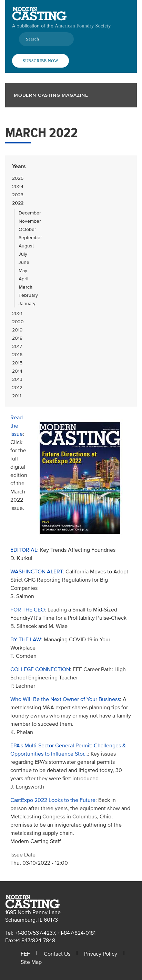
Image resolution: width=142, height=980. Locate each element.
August (26, 246)
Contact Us (57, 954)
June (24, 262)
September (30, 238)
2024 (18, 186)
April (23, 279)
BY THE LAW (26, 640)
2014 (17, 371)
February (28, 295)
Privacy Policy (101, 954)
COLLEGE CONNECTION (40, 669)
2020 (18, 322)
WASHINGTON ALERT (37, 572)
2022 (18, 203)
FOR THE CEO (28, 610)
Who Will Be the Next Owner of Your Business (65, 699)
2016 (17, 355)
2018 (17, 338)
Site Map (31, 962)
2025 (18, 178)
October (27, 229)
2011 (17, 396)
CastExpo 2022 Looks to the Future (53, 800)
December (30, 213)
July (23, 254)
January (27, 304)
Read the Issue (17, 426)
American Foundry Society (83, 26)
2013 (17, 379)
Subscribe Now (40, 61)
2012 (17, 388)
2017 (17, 346)
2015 (17, 363)
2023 (18, 195)
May (23, 271)
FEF (25, 954)
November (30, 221)
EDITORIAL (24, 550)
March (26, 287)
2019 (17, 330)
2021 (17, 313)
